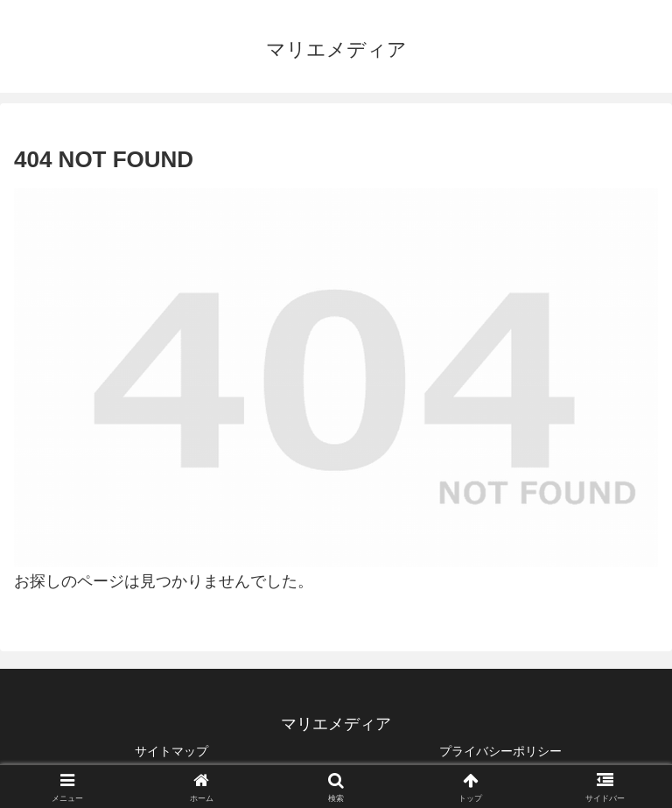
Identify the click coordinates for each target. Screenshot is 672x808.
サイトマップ (171, 751)
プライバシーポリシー (500, 751)
